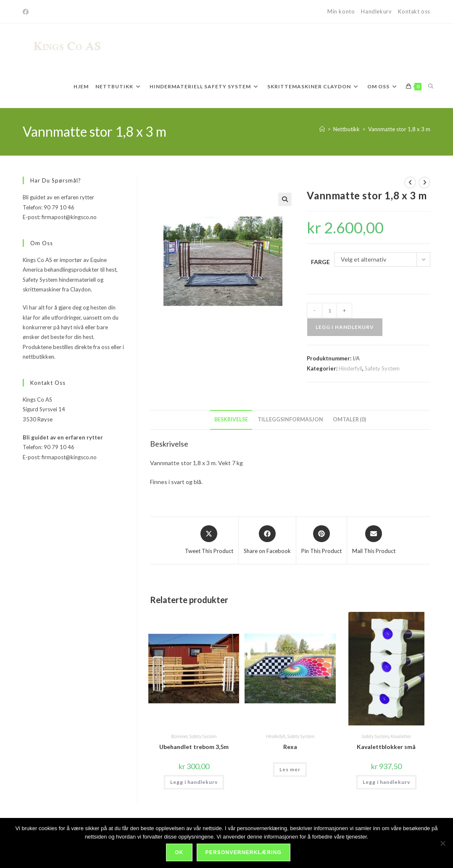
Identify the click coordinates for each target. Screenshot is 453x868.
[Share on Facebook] (267, 540)
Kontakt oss (414, 11)
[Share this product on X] (209, 540)
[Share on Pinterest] (321, 540)
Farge (320, 262)
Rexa (290, 747)
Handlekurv (376, 11)
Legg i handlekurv (345, 327)
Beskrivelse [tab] (231, 419)
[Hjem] (322, 129)
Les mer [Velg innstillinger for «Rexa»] (290, 769)
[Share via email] (374, 540)
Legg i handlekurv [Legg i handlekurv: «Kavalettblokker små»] (386, 782)
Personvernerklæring (244, 853)
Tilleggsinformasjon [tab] (290, 419)
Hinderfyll (350, 368)
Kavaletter (401, 736)
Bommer (179, 736)
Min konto (341, 11)
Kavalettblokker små (386, 747)
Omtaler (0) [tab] (349, 419)
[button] (285, 199)
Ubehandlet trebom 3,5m (194, 747)
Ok (179, 853)
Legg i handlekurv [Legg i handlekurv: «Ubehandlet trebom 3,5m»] (194, 782)
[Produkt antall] (329, 310)
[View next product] (424, 183)
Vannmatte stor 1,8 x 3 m (399, 129)
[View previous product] (410, 183)
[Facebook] (27, 12)
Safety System (382, 368)
